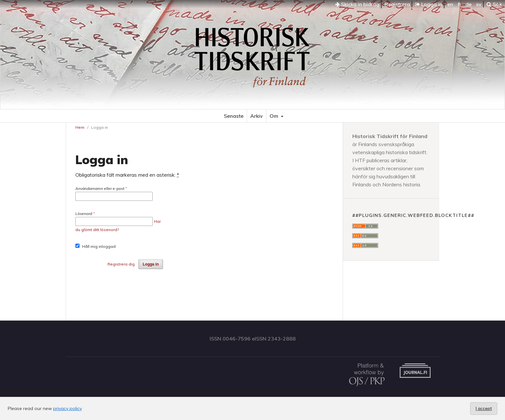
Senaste (234, 116)
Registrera (397, 4)
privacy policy (67, 408)
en (450, 4)
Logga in (429, 4)
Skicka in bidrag (357, 4)
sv (479, 4)
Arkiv (257, 116)
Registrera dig (121, 264)
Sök (494, 4)
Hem (80, 127)
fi (459, 4)
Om (275, 116)
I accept (484, 408)
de (468, 4)
